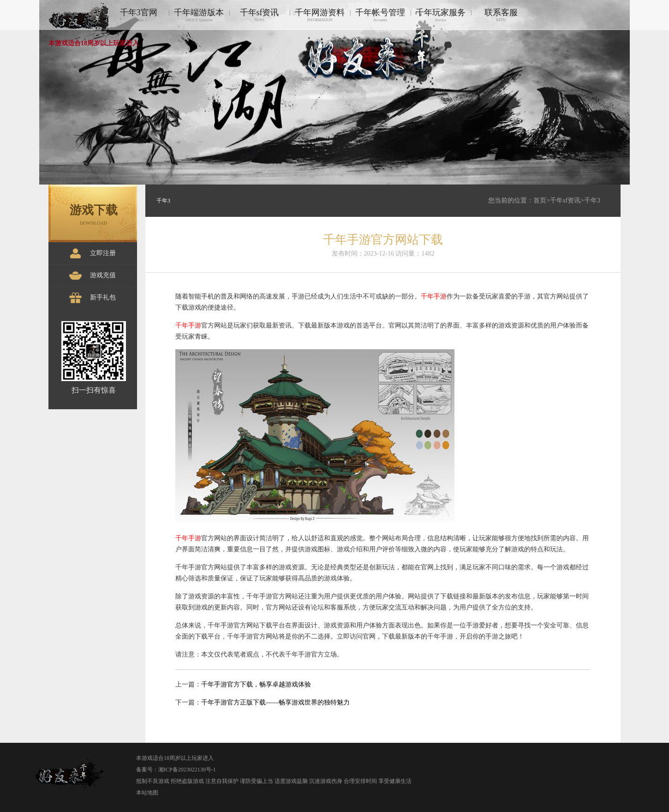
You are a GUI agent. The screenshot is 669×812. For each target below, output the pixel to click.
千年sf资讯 (259, 15)
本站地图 (147, 793)
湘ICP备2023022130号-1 (187, 770)
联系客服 (501, 15)
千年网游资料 (320, 15)
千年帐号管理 (380, 15)
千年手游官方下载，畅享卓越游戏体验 (256, 684)
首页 (540, 200)
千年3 (592, 200)
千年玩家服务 (441, 15)
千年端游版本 (199, 15)
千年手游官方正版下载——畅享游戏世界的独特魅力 (275, 702)
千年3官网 (138, 15)
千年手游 (434, 296)
